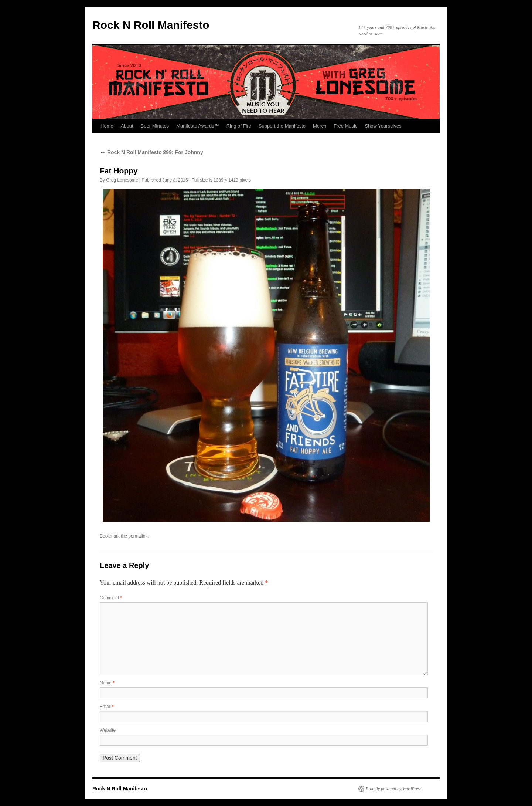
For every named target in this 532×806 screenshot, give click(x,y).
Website (108, 730)
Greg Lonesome (122, 180)
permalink (138, 536)
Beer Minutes (155, 126)
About (127, 126)
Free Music (345, 126)
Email (107, 707)
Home (107, 126)
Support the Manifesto (282, 126)
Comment (111, 598)
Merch (320, 126)
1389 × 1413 (226, 180)
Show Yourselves (383, 126)
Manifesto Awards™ (197, 126)
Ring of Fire (239, 126)
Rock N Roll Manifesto (151, 25)
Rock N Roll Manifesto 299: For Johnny (151, 152)
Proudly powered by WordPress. (394, 789)
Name (107, 683)
